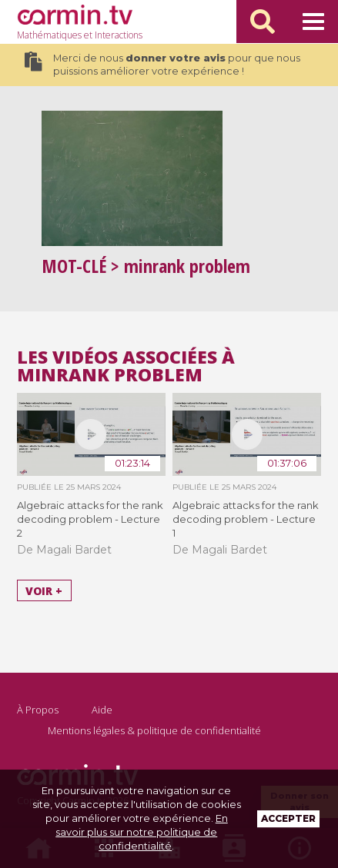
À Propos (38, 710)
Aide (102, 710)
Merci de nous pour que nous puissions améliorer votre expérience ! (162, 65)
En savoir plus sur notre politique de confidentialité (142, 832)
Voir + (44, 590)
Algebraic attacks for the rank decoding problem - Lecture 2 (90, 519)
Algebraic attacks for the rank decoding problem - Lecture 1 (246, 519)
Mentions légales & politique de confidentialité (154, 730)
